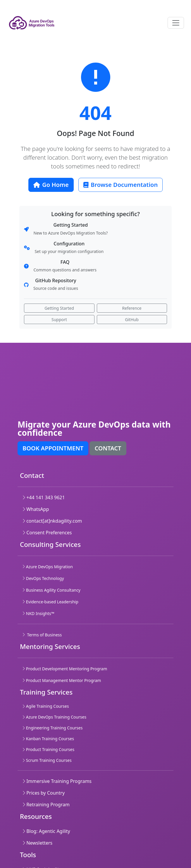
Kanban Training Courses (48, 739)
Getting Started (59, 308)
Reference (132, 308)
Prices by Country (43, 793)
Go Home (51, 185)
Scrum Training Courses (47, 760)
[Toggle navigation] (176, 23)
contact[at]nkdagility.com (52, 521)
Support (59, 320)
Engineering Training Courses (52, 728)
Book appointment (53, 448)
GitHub (132, 320)
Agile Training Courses (45, 706)
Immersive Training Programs (57, 781)
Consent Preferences (47, 533)
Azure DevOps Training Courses (54, 717)
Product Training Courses (48, 749)
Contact (108, 448)
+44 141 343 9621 (44, 497)
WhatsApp (36, 509)
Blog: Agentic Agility (46, 831)
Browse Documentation (121, 185)
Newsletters (37, 843)
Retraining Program (46, 805)
